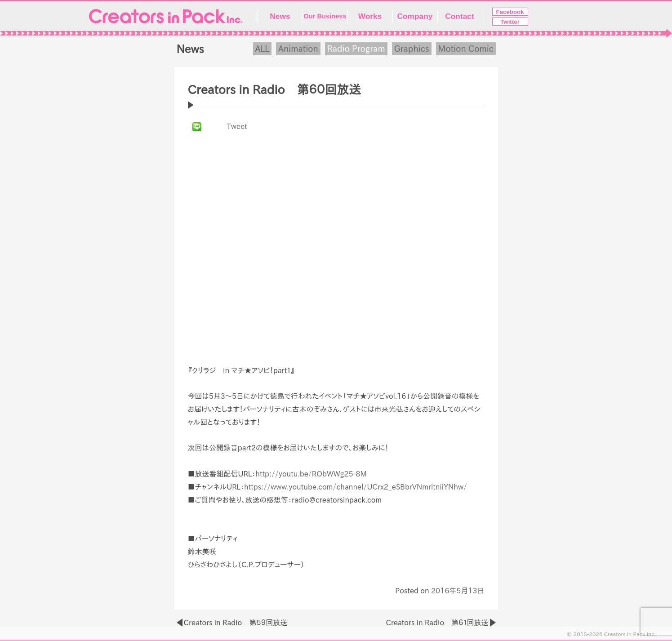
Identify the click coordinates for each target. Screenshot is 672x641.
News (280, 16)
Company (415, 16)
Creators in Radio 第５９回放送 (236, 623)
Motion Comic (466, 49)
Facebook (510, 12)
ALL (263, 49)
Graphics (412, 49)
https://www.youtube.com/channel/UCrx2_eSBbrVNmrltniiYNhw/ (356, 487)
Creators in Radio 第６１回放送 (437, 623)
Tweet (237, 126)
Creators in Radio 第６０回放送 (274, 89)
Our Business (325, 16)
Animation (298, 49)
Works (370, 16)
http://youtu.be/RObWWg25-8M (311, 474)
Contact (460, 16)
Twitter (510, 22)
